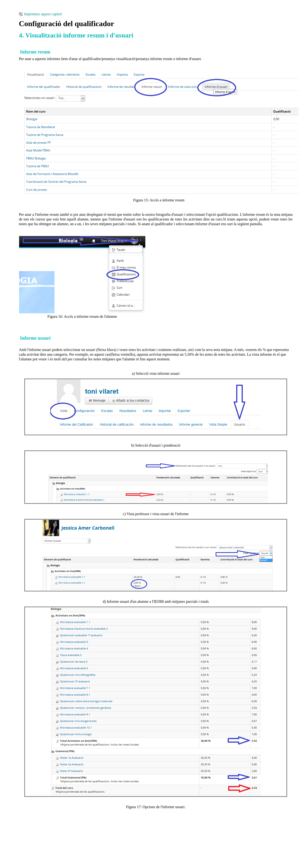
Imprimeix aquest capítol (40, 14)
